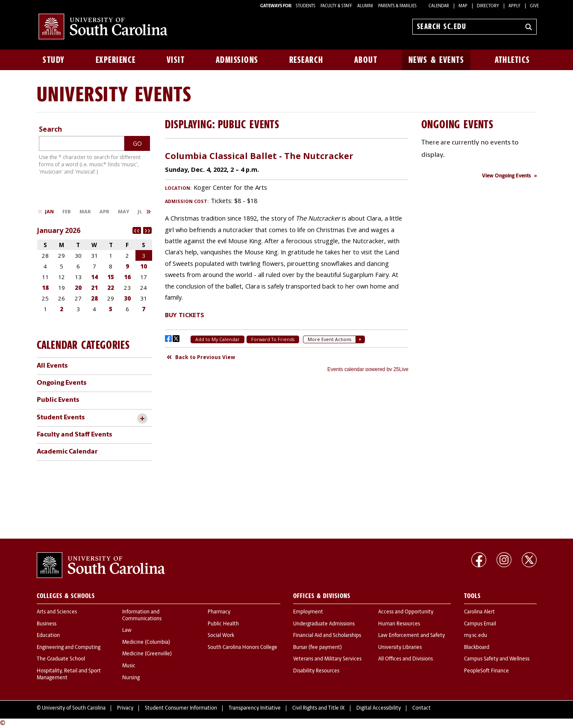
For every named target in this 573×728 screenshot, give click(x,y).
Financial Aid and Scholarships (327, 636)
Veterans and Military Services (327, 659)
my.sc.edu (476, 636)
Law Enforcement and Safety (411, 636)
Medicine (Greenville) (147, 654)
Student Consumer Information (181, 708)
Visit (176, 60)
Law (127, 631)
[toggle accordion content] (143, 419)
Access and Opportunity (406, 612)
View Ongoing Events (507, 176)
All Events (52, 366)
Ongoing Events (62, 383)
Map (463, 6)
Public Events (58, 400)
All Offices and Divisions (406, 659)
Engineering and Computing (69, 648)
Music (129, 666)
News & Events (436, 60)
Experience (116, 60)
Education (48, 636)
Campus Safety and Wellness (497, 659)
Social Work (221, 636)
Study (54, 60)
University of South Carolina (74, 708)
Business (47, 624)
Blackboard (477, 648)
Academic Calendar (67, 452)
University (83, 94)
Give (534, 6)
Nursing (131, 678)
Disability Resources (316, 671)
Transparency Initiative (255, 708)
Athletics (513, 60)
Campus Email (480, 624)
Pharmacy (219, 612)
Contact (422, 708)
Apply (514, 6)
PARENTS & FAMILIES (397, 6)
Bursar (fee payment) (317, 648)
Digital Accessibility (379, 708)
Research (306, 60)
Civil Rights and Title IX (319, 708)
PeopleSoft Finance (486, 671)
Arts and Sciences (57, 612)
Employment (308, 612)
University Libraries (400, 648)
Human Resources (399, 624)
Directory (488, 6)
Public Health (223, 624)
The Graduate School (61, 659)
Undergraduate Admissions (324, 624)
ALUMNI (365, 6)
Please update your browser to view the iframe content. (287, 258)
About (366, 60)
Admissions (237, 60)
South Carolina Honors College (242, 648)
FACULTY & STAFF (336, 6)
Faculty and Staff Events (74, 435)
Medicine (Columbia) (146, 643)
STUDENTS (306, 6)
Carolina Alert (479, 612)
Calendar (439, 6)
